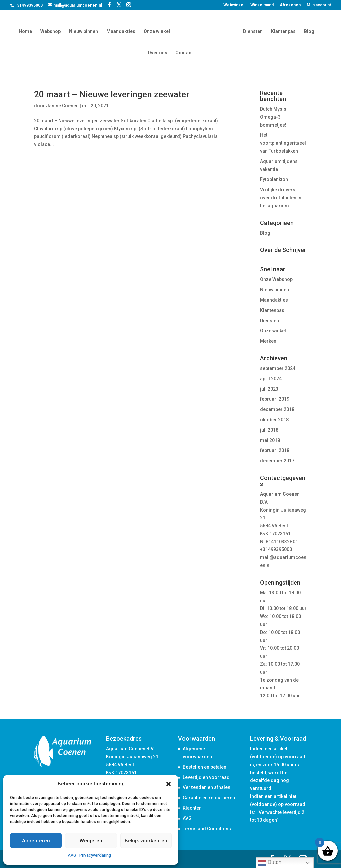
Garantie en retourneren (209, 798)
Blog (308, 31)
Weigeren (91, 841)
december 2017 (277, 461)
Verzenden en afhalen (207, 787)
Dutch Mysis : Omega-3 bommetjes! (274, 117)
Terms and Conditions (207, 829)
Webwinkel (234, 5)
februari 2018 (275, 450)
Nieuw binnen (85, 31)
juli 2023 (269, 389)
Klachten (192, 808)
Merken (268, 341)
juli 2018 (269, 430)
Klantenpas (282, 31)
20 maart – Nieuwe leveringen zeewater (112, 94)
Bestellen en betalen (205, 767)
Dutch (270, 863)
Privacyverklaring (95, 855)
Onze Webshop (276, 279)
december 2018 (277, 409)
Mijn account (319, 5)
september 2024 (278, 368)
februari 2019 (275, 399)
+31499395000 (276, 549)
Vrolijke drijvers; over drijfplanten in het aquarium (281, 198)
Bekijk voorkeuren (146, 841)
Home (27, 31)
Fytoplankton (274, 179)
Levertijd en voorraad (206, 777)
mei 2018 (270, 440)
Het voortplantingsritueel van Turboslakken (283, 143)
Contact (184, 52)
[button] (169, 784)
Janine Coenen (62, 106)
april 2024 (271, 379)
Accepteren (36, 841)
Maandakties (122, 31)
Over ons (157, 52)
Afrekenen (290, 5)
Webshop (52, 31)
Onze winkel (158, 31)
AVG (72, 855)
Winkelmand (262, 5)
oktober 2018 (274, 420)
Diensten (252, 31)
